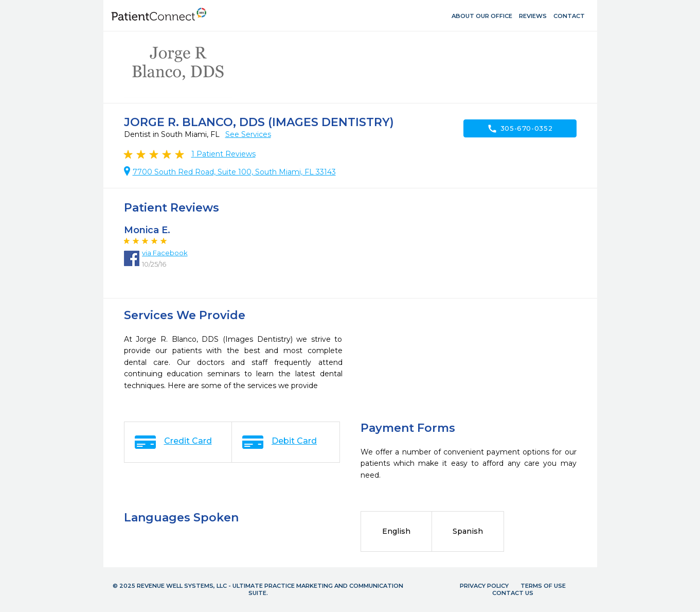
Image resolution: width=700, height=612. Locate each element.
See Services (248, 134)
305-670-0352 (520, 129)
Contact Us (513, 593)
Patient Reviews (223, 154)
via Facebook (165, 253)
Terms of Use (543, 586)
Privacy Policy (484, 586)
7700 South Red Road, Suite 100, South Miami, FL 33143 (234, 172)
